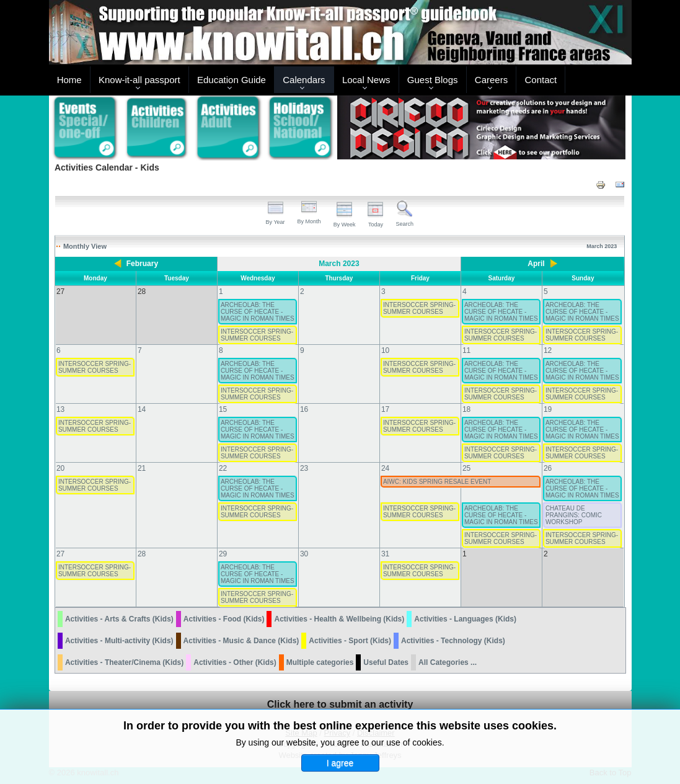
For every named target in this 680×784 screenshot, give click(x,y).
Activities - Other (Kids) (235, 662)
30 (304, 554)
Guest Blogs (433, 80)
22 (223, 468)
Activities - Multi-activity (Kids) (119, 641)
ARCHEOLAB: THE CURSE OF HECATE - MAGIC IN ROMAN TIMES (258, 312)
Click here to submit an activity (340, 704)
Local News (366, 80)
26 (548, 468)
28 (142, 554)
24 (385, 468)
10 (385, 350)
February (142, 264)
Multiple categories (320, 662)
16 (304, 409)
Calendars (304, 80)
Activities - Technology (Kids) (453, 641)
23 (304, 468)
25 (466, 468)
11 (466, 350)
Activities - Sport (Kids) (350, 641)
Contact (541, 80)
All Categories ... (448, 662)
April (536, 264)
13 (60, 409)
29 (223, 554)
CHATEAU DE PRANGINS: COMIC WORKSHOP (574, 515)
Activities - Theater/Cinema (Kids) (124, 662)
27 (60, 554)
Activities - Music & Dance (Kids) (241, 641)
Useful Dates (386, 662)
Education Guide (232, 80)
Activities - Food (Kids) (224, 619)
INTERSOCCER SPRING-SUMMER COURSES (419, 308)
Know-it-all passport (139, 80)
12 (548, 350)
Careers (491, 80)
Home (69, 80)
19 (548, 409)
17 (385, 409)
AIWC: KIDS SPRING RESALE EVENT (437, 482)
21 (142, 468)
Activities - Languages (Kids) (465, 619)
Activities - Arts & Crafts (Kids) (119, 619)
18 (466, 409)
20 (60, 468)
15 (223, 409)
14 (142, 409)
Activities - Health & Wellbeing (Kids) (339, 619)
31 (385, 554)
